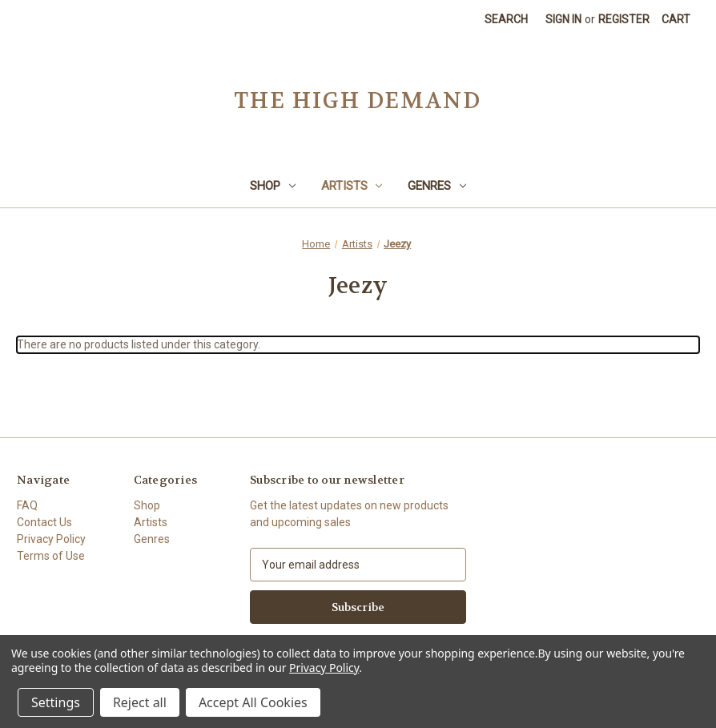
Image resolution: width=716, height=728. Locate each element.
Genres (437, 186)
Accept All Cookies (253, 702)
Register (624, 19)
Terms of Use (51, 556)
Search (506, 19)
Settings (56, 702)
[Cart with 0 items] (676, 20)
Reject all (140, 702)
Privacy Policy (51, 539)
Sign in (563, 19)
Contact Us (44, 522)
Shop (273, 186)
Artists (352, 186)
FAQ (27, 505)
